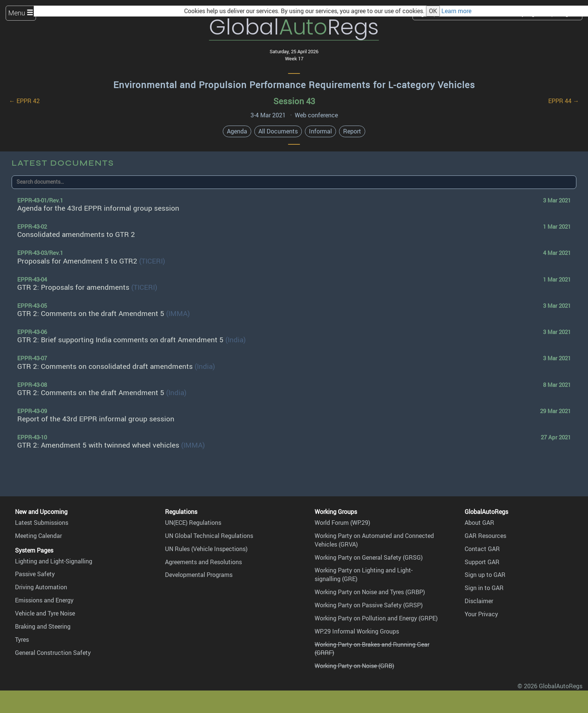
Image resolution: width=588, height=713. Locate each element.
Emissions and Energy (44, 600)
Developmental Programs (199, 575)
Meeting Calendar (38, 536)
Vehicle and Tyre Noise (45, 613)
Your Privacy (481, 614)
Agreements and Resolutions (203, 562)
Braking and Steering (43, 626)
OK (433, 11)
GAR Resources (485, 536)
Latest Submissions (42, 523)
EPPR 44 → (564, 101)
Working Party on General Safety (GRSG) (369, 557)
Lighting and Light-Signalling (54, 561)
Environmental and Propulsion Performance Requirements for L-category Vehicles (294, 85)
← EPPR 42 (24, 101)
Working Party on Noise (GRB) (354, 666)
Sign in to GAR (484, 588)
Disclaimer (479, 601)
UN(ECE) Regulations (193, 523)
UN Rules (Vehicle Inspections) (206, 549)
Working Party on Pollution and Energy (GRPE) (376, 618)
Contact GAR (482, 549)
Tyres (22, 640)
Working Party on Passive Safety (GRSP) (369, 605)
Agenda (237, 131)
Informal (320, 131)
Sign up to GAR (485, 575)
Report (352, 131)
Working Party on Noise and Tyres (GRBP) (370, 592)
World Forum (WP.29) (342, 523)
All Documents (278, 131)
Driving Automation (41, 587)
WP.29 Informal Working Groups (357, 631)
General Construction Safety (53, 653)
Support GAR (482, 562)
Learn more (456, 11)
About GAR (479, 523)
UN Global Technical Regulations (209, 536)
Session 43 (294, 101)
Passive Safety (35, 574)
